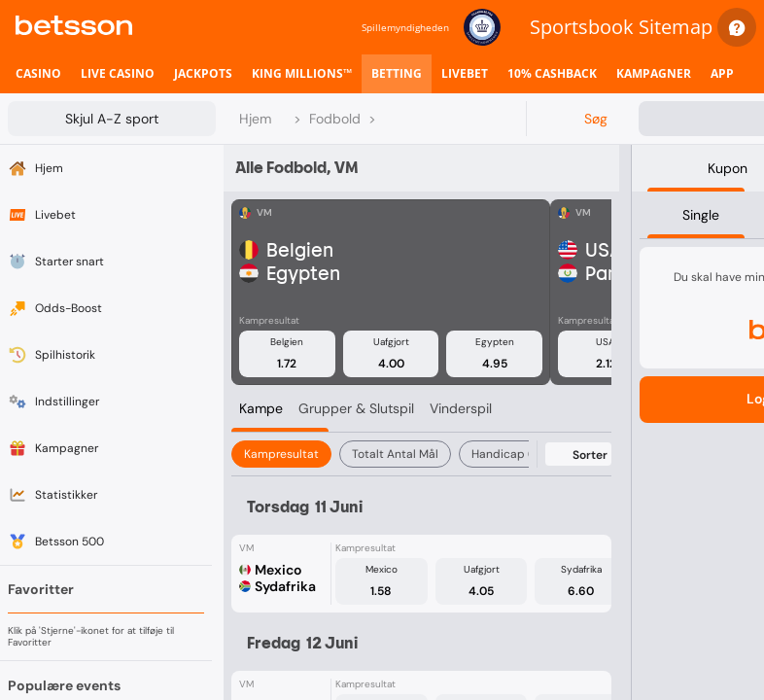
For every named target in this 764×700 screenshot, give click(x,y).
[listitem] (38, 74)
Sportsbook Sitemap (621, 27)
